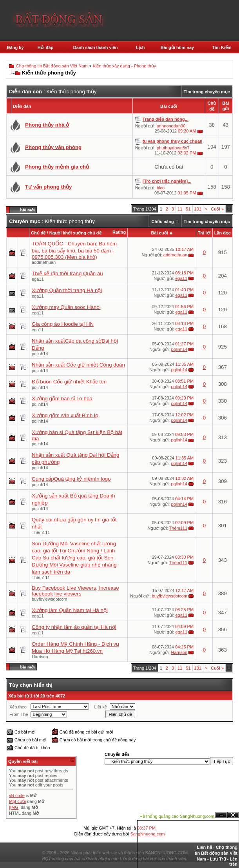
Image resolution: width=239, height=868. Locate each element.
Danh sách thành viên (96, 47)
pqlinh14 (40, 354)
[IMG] (14, 807)
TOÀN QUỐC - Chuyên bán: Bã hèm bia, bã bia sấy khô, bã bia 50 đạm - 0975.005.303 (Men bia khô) (74, 250)
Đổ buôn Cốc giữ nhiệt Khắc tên (69, 382)
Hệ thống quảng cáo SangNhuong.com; (177, 816)
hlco (161, 188)
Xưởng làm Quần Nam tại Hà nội (70, 610)
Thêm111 (41, 532)
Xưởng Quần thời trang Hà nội (67, 290)
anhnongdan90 (171, 126)
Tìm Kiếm (222, 47)
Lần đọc (223, 233)
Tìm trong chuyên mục (207, 92)
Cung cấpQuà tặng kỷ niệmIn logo (71, 479)
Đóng (233, 815)
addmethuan (44, 262)
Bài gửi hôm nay (177, 47)
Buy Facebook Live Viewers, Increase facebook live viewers (75, 591)
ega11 (38, 279)
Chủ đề (38, 233)
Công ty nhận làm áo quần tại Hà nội (74, 627)
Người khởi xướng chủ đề (75, 233)
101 (198, 209)
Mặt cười (17, 801)
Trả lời (204, 233)
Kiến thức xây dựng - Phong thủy (125, 66)
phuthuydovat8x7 (173, 148)
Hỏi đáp (46, 47)
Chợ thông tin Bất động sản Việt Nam (52, 66)
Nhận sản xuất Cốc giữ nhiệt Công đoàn (78, 365)
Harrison (40, 657)
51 (188, 209)
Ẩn (221, 815)
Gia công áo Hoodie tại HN (63, 324)
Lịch (140, 47)
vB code (17, 795)
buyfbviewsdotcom (50, 599)
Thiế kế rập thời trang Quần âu (67, 273)
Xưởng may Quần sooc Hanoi (66, 307)
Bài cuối (160, 233)
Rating (119, 232)
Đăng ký (15, 47)
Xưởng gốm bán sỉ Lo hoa (62, 399)
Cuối (217, 209)
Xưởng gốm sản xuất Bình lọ (65, 415)
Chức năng (163, 222)
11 (180, 209)
